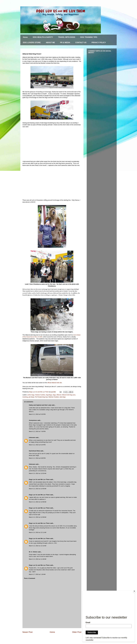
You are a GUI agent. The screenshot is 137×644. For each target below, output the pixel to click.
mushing (25, 397)
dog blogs (49, 395)
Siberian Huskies (54, 397)
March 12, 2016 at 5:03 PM (37, 414)
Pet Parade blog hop (41, 397)
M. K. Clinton (33, 552)
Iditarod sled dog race (69, 395)
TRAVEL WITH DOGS (67, 37)
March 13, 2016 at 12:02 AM (38, 473)
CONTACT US (81, 43)
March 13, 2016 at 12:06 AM (38, 502)
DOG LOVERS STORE (32, 43)
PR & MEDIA (65, 43)
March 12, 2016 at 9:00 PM (37, 458)
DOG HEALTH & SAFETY (43, 37)
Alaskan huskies (40, 395)
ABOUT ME (50, 43)
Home (25, 37)
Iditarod (59, 395)
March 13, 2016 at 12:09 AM (38, 517)
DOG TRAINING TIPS (89, 37)
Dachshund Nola (34, 451)
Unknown (32, 437)
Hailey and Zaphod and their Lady (40, 405)
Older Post (77, 632)
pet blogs (31, 397)
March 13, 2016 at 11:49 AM (38, 559)
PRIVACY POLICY (99, 43)
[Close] (134, 591)
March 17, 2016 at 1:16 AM (37, 574)
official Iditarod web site (55, 383)
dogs (54, 395)
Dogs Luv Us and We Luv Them (39, 479)
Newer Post (28, 632)
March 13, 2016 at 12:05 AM (38, 489)
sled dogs (63, 397)
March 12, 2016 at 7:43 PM (37, 431)
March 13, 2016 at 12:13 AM (38, 546)
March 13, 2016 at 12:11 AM (38, 532)
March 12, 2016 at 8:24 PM (37, 445)
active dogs (31, 395)
